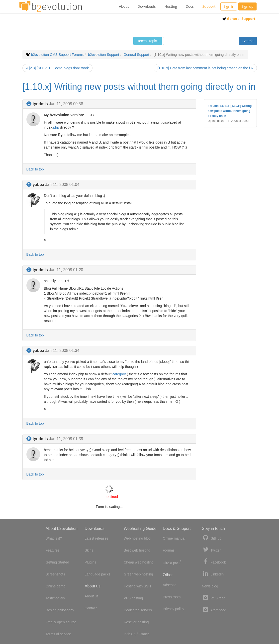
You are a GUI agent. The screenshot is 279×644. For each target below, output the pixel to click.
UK (133, 634)
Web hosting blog (137, 538)
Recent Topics (148, 41)
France (144, 634)
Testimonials (55, 598)
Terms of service (58, 634)
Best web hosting (137, 550)
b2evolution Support (104, 55)
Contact (91, 608)
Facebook (214, 562)
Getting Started (57, 562)
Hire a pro (172, 563)
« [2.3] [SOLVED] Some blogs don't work (57, 68)
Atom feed (214, 609)
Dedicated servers (138, 610)
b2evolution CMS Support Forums (57, 55)
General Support (239, 19)
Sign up (247, 6)
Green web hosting (138, 574)
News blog (210, 586)
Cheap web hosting (139, 562)
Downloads (147, 6)
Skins (89, 550)
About (124, 6)
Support (209, 6)
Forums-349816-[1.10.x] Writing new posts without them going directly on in (230, 111)
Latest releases (96, 538)
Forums (169, 550)
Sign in (229, 6)
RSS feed (214, 598)
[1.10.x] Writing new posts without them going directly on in (139, 87)
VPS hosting (133, 598)
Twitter (211, 550)
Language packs (97, 574)
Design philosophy (60, 610)
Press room (172, 597)
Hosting (171, 6)
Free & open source (61, 622)
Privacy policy (174, 609)
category (119, 374)
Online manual (174, 538)
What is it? (54, 538)
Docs (190, 6)
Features (52, 550)
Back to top (35, 169)
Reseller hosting (136, 622)
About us (91, 596)
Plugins (90, 562)
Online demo (55, 586)
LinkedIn (213, 574)
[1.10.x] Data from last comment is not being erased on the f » (205, 68)
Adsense (170, 585)
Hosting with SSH (137, 586)
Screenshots (55, 574)
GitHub (211, 538)
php (56, 127)
